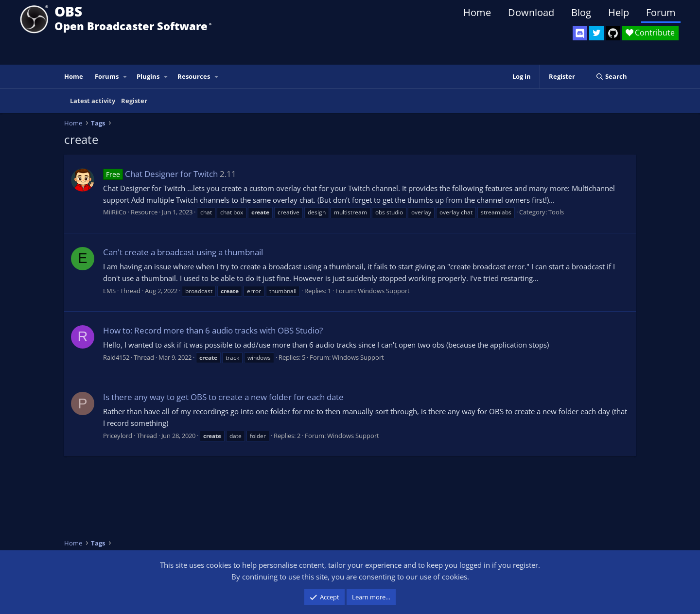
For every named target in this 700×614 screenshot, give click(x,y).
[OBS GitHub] (613, 33)
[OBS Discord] (580, 33)
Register (134, 101)
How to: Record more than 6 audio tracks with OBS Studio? (213, 330)
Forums (107, 76)
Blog (581, 12)
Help (619, 12)
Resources (194, 76)
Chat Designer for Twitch (160, 174)
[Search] (611, 77)
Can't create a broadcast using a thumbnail (183, 252)
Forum (661, 12)
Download (531, 12)
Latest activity (93, 101)
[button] (125, 77)
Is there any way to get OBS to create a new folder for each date (223, 397)
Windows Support (384, 291)
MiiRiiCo (115, 212)
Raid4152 (116, 357)
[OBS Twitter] (596, 33)
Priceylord (118, 436)
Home (477, 12)
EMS (109, 291)
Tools (556, 212)
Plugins (148, 76)
